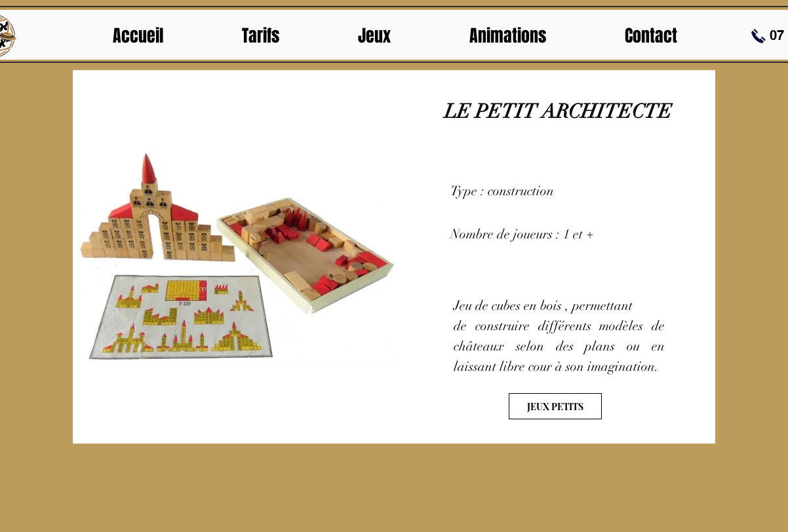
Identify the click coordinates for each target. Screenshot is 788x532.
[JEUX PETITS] (555, 406)
